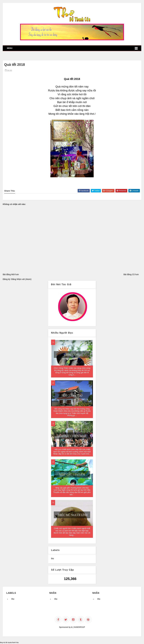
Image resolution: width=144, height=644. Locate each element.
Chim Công (72, 355)
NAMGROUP (79, 627)
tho (52, 559)
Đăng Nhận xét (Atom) (21, 279)
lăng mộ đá (4, 642)
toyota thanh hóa (13, 642)
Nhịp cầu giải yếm (72, 474)
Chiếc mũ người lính (72, 515)
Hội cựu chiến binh (72, 436)
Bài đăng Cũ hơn (131, 274)
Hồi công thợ (72, 395)
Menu (10, 48)
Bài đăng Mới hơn (11, 274)
